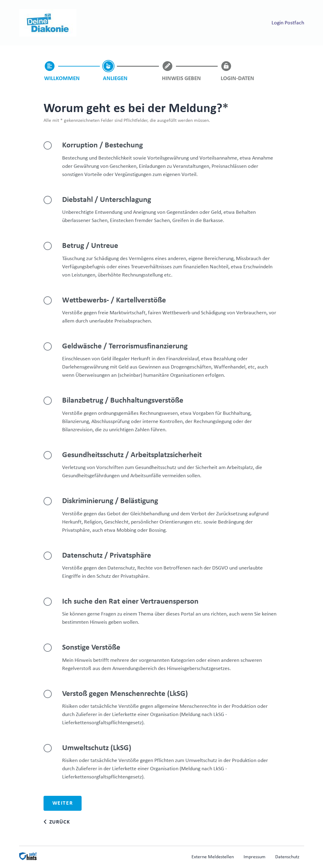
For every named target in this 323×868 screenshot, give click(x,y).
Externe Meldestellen (213, 857)
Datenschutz (287, 857)
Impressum (255, 857)
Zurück (60, 822)
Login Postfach (288, 23)
